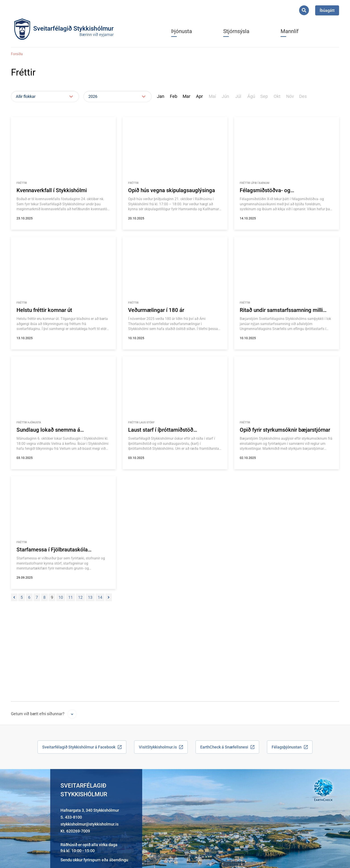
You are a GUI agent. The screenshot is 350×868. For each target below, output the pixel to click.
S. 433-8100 (71, 817)
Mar (186, 96)
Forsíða (17, 54)
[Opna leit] (304, 10)
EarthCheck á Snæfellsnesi (224, 747)
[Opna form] (72, 714)
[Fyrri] (14, 597)
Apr (199, 96)
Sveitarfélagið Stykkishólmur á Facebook (79, 747)
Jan (161, 96)
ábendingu (119, 860)
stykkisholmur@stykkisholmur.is (90, 824)
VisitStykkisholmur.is (158, 747)
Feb (174, 96)
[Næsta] (109, 597)
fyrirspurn (92, 860)
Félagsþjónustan (287, 747)
